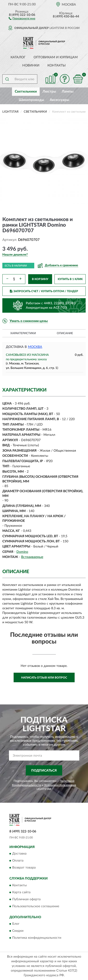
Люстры (49, 92)
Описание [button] (65, 333)
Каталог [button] (18, 57)
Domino (22, 552)
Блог (16, 924)
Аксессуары (59, 100)
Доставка (19, 854)
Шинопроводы (31, 100)
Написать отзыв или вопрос (44, 678)
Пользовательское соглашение (36, 906)
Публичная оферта (26, 899)
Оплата (18, 861)
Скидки (18, 931)
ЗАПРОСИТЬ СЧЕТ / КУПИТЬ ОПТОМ (44, 291)
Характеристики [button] (23, 333)
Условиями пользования (60, 785)
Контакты (57, 66)
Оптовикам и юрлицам (56, 57)
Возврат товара (24, 868)
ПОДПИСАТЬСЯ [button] (44, 771)
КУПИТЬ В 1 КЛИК (70, 279)
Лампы (68, 92)
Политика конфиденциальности (37, 938)
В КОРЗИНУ (40, 279)
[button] (22, 18)
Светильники (26, 92)
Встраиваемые (32, 557)
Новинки (31, 66)
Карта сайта (21, 892)
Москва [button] (35, 347)
